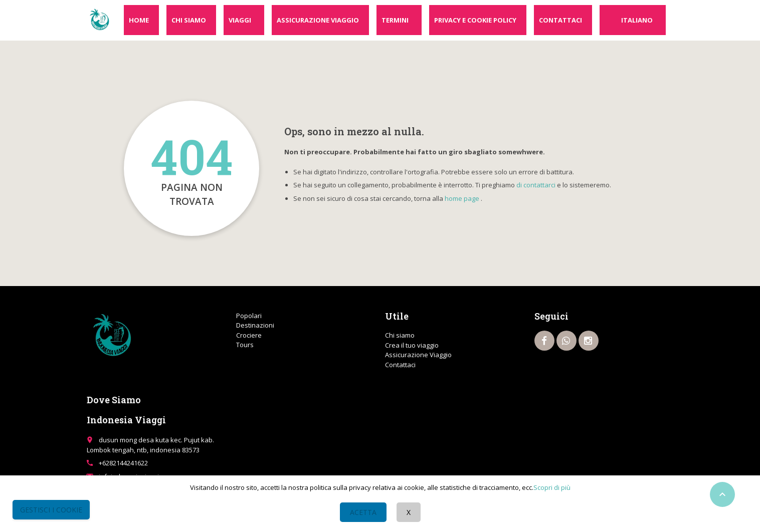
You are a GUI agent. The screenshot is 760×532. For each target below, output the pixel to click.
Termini (395, 20)
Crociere (249, 335)
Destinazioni (255, 325)
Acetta (363, 512)
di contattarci (536, 185)
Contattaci (560, 20)
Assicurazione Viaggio (318, 20)
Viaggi (240, 20)
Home (139, 20)
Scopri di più (552, 487)
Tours (245, 345)
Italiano (637, 20)
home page (462, 198)
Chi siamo (189, 20)
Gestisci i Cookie (51, 510)
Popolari (249, 316)
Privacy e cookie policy (475, 20)
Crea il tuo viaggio (412, 345)
